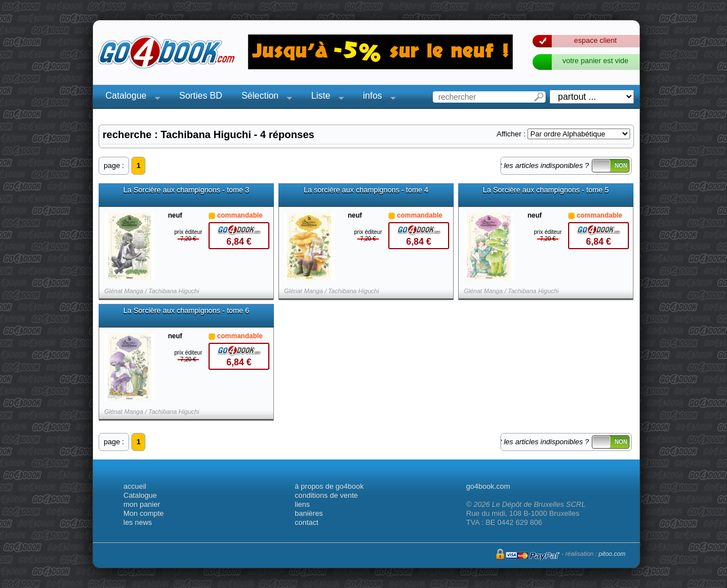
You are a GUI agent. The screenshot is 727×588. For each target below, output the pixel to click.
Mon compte (144, 513)
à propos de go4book (329, 486)
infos (376, 97)
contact (307, 522)
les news (138, 522)
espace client (596, 40)
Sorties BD (201, 96)
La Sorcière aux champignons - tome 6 (186, 311)
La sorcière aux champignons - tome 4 (366, 190)
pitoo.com (612, 554)
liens (302, 504)
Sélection (263, 97)
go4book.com (488, 486)
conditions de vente (326, 495)
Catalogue (129, 97)
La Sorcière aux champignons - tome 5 (546, 190)
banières (309, 513)
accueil (135, 486)
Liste (324, 97)
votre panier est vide (595, 61)
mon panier (142, 504)
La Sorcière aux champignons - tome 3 (186, 190)
